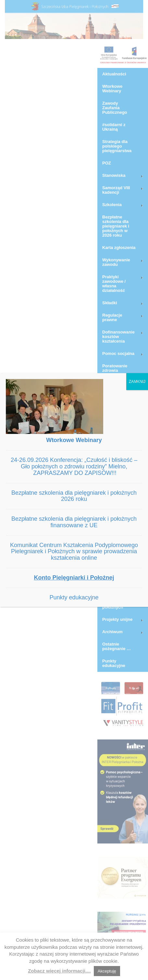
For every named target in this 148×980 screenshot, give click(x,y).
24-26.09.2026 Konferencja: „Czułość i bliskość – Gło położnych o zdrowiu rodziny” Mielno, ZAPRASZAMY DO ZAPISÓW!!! (74, 466)
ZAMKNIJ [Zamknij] (137, 382)
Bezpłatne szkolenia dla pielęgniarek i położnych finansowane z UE (74, 522)
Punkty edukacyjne (74, 597)
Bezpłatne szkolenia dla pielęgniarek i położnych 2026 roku (74, 496)
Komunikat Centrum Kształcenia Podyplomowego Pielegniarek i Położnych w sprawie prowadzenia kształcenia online (74, 552)
